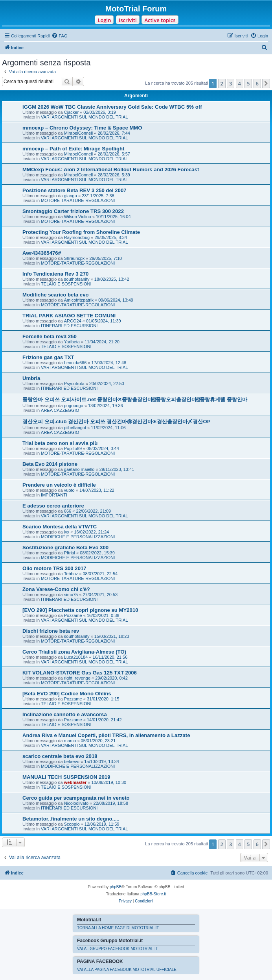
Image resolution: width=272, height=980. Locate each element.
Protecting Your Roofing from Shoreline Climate (81, 232)
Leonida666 (75, 363)
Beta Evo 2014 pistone (50, 464)
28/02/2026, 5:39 (114, 175)
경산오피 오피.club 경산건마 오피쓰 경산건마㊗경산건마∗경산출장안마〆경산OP (116, 421)
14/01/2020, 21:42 (104, 720)
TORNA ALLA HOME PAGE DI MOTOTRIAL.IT (118, 928)
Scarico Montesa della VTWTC (60, 527)
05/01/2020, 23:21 (98, 741)
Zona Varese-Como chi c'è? (56, 589)
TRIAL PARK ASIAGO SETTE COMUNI (69, 316)
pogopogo (74, 406)
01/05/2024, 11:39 (104, 321)
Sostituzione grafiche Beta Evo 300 (65, 547)
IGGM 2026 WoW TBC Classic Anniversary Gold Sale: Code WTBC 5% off (112, 107)
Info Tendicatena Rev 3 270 (55, 274)
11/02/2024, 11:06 (108, 428)
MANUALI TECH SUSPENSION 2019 (66, 777)
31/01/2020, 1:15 (103, 699)
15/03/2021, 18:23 (112, 636)
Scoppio (72, 824)
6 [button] (257, 83)
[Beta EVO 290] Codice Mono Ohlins (67, 694)
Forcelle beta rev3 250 (50, 336)
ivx (67, 532)
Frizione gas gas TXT (48, 357)
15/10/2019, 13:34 (102, 761)
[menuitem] (59, 36)
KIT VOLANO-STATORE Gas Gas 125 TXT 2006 (80, 673)
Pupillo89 (73, 448)
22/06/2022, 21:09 (93, 511)
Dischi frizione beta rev (51, 631)
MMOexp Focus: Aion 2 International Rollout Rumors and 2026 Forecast (111, 170)
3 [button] (231, 83)
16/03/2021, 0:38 (103, 615)
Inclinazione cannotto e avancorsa (65, 714)
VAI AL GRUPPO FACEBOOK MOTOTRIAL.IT (118, 949)
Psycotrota (74, 383)
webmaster (75, 782)
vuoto (69, 490)
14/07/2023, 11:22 (97, 490)
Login (104, 20)
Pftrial (70, 553)
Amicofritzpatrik (79, 300)
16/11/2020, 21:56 (110, 657)
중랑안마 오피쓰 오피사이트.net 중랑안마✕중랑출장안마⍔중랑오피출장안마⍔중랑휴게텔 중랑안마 (135, 399)
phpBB (116, 887)
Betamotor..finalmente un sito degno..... (71, 819)
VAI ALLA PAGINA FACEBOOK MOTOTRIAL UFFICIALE (127, 970)
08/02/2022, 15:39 (97, 553)
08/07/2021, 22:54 (100, 574)
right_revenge (77, 678)
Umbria (31, 378)
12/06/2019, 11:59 (102, 824)
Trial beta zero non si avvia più (60, 443)
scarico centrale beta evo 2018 (60, 756)
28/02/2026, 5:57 (114, 154)
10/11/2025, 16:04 (113, 217)
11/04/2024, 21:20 (102, 342)
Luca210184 (76, 657)
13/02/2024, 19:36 (106, 406)
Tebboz (71, 574)
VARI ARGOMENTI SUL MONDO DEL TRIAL (84, 117)
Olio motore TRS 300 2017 (54, 568)
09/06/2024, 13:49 (116, 300)
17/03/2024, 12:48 (109, 363)
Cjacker (71, 112)
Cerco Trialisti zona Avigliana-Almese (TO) (74, 652)
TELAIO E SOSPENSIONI (66, 284)
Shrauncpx (74, 258)
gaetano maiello (79, 469)
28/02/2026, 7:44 (114, 133)
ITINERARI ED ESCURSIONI (69, 326)
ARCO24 (73, 321)
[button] (266, 83)
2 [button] (222, 83)
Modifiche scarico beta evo (56, 295)
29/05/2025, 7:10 (106, 258)
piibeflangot (75, 428)
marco (70, 741)
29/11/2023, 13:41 (117, 469)
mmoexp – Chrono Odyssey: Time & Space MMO (82, 128)
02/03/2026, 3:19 (100, 112)
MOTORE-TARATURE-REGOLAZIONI (78, 200)
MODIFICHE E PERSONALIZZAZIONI (78, 537)
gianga (71, 196)
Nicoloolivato (76, 803)
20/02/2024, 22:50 (107, 383)
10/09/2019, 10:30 (109, 782)
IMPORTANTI (54, 495)
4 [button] (240, 83)
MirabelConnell (78, 133)
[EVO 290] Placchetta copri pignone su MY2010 (80, 610)
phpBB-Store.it (153, 894)
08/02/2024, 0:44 (103, 448)
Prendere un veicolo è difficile (59, 485)
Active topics (160, 20)
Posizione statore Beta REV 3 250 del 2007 (74, 190)
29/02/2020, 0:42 (111, 678)
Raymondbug (77, 237)
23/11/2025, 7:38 (98, 196)
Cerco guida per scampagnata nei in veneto (76, 798)
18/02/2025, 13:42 (112, 279)
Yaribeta (72, 342)
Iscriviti (128, 20)
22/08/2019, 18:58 (111, 803)
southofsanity (77, 279)
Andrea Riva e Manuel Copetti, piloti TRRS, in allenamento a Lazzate (106, 735)
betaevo (72, 761)
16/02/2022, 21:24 (91, 532)
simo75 (71, 595)
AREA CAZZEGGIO (60, 410)
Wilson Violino (78, 217)
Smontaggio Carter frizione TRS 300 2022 (73, 211)
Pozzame (73, 615)
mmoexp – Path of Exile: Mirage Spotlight (73, 149)
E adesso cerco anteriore (53, 506)
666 (68, 511)
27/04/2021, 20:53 (100, 595)
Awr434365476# (42, 253)
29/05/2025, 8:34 (111, 237)
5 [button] (248, 83)
